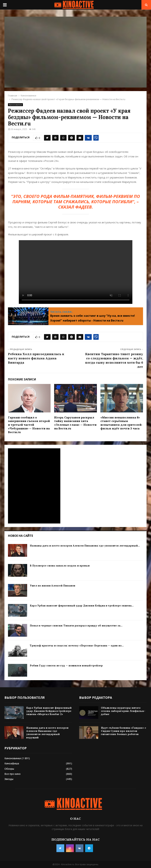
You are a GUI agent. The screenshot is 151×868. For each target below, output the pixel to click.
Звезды (9, 779)
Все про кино (13, 774)
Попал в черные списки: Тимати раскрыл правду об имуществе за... (76, 626)
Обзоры (9, 769)
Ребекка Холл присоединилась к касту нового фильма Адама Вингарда (36, 358)
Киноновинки (15, 105)
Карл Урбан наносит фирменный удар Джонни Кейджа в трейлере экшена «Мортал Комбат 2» (49, 711)
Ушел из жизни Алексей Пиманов (53, 586)
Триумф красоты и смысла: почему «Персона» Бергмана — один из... (77, 646)
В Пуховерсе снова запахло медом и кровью (60, 566)
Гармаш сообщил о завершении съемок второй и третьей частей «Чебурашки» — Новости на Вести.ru (29, 425)
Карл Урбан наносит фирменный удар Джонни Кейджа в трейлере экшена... (82, 606)
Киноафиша (12, 763)
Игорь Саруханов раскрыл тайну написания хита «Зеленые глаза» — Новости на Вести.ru (75, 423)
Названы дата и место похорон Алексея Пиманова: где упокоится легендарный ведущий (47, 733)
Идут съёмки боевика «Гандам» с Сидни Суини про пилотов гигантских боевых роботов (123, 731)
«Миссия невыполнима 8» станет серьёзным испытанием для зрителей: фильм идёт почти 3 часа (121, 423)
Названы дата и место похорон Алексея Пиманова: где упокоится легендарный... (85, 546)
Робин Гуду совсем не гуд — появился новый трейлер (66, 666)
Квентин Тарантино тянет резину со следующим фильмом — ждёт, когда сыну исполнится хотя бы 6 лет (114, 360)
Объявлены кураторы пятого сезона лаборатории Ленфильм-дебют (123, 711)
